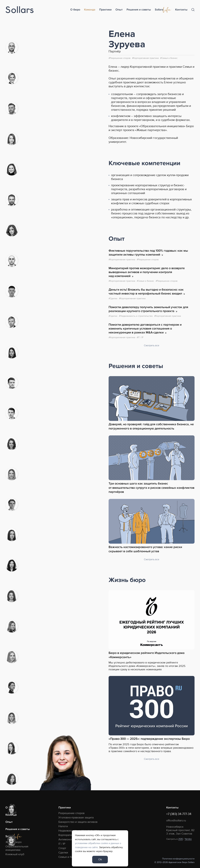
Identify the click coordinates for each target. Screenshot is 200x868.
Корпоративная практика (146, 58)
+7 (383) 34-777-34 (179, 814)
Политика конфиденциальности (178, 859)
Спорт (62, 848)
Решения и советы (139, 10)
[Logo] (20, 10)
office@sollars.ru (176, 821)
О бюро (75, 10)
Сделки (63, 853)
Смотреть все (152, 345)
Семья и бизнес (169, 58)
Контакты (181, 10)
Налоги (63, 826)
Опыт (119, 10)
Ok (100, 859)
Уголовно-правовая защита (76, 818)
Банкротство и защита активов (78, 822)
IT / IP (62, 844)
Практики (105, 10)
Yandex (188, 839)
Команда (90, 10)
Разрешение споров (120, 58)
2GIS (181, 839)
